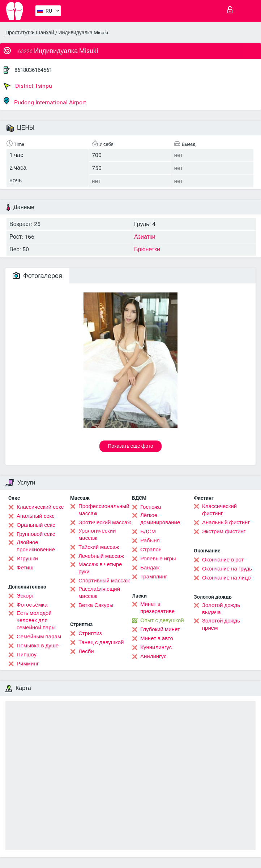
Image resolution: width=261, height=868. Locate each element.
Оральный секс (36, 525)
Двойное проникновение (36, 546)
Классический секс (40, 507)
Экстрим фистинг (224, 531)
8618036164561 (33, 70)
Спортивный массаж (104, 581)
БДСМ (148, 531)
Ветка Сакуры (96, 605)
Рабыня (150, 541)
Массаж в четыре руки (100, 568)
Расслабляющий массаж (99, 593)
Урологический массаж (97, 534)
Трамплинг (154, 577)
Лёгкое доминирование (160, 519)
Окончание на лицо (226, 578)
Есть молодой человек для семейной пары (36, 620)
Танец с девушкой (101, 642)
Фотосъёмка (32, 605)
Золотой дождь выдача (221, 609)
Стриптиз (90, 633)
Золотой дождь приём (221, 624)
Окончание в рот (223, 560)
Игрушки (27, 559)
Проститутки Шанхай (30, 32)
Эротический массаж (105, 522)
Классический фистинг (219, 510)
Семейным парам (39, 637)
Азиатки (145, 237)
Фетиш (25, 568)
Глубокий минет (160, 629)
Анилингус (153, 656)
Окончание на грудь (227, 569)
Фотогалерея (37, 276)
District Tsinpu (28, 86)
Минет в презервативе (157, 608)
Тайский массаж (99, 547)
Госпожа (151, 507)
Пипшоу (27, 655)
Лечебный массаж (101, 556)
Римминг (28, 664)
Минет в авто (157, 638)
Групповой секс (36, 534)
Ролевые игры (158, 559)
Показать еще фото (130, 446)
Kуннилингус (156, 647)
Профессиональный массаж (104, 510)
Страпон (151, 550)
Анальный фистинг (226, 522)
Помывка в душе (38, 646)
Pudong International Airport (45, 101)
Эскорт (25, 596)
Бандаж (150, 568)
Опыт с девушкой (162, 620)
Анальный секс (36, 516)
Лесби (86, 651)
